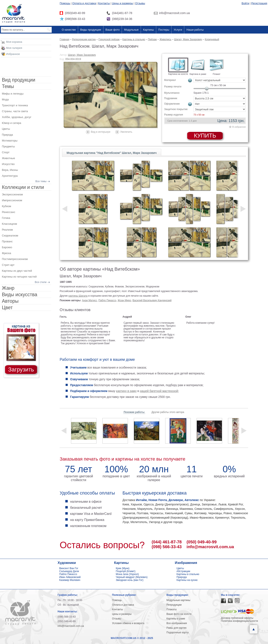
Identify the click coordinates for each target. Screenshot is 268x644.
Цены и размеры (122, 3)
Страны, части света (15, 111)
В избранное (239, 127)
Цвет (7, 308)
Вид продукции (19, 80)
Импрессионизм (12, 200)
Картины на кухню (187, 580)
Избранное (13, 54)
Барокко (7, 247)
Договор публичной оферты (237, 618)
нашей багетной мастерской (159, 391)
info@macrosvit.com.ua (210, 547)
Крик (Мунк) (123, 568)
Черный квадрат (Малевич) (132, 577)
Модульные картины (178, 600)
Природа (7, 135)
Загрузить (21, 370)
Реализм (7, 230)
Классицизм (9, 224)
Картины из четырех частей (19, 277)
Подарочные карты (178, 632)
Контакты (104, 3)
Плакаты (171, 609)
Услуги (178, 30)
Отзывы (140, 3)
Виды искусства (20, 295)
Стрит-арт (8, 265)
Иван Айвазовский (70, 577)
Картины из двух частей (17, 271)
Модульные (131, 30)
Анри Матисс (89, 300)
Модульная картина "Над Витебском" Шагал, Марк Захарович (112, 153)
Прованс (7, 241)
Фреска (6, 253)
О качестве (69, 30)
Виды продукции (91, 30)
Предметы (8, 146)
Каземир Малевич (70, 580)
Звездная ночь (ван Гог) (130, 580)
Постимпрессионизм (15, 259)
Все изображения (177, 623)
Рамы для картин (177, 628)
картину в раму (126, 391)
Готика (6, 218)
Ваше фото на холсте (179, 614)
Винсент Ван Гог (69, 568)
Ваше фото (113, 30)
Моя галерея (14, 48)
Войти (245, 3)
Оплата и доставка (84, 3)
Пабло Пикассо (107, 300)
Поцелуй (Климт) (126, 571)
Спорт (6, 152)
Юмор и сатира (12, 123)
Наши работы (195, 30)
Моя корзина (14, 42)
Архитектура (10, 176)
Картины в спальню (188, 574)
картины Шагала (78, 296)
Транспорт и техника (15, 105)
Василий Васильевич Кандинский (152, 300)
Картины (148, 30)
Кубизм (6, 206)
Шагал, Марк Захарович (82, 55)
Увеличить (126, 132)
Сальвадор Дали (69, 571)
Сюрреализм (10, 236)
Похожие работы (134, 412)
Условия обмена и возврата (128, 623)
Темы (8, 86)
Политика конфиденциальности (239, 621)
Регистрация (259, 3)
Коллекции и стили (23, 187)
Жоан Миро (124, 300)
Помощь (65, 3)
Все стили (41, 282)
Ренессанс (9, 212)
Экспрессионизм (12, 194)
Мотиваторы (10, 141)
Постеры (164, 30)
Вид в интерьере (101, 132)
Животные (8, 158)
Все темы (41, 181)
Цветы (6, 129)
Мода (5, 99)
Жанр (8, 288)
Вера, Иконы (10, 170)
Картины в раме (176, 619)
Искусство (8, 164)
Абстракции (183, 571)
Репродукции (174, 605)
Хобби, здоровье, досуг (17, 117)
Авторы (10, 301)
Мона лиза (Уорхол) (127, 574)
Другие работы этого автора (168, 412)
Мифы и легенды (13, 94)
